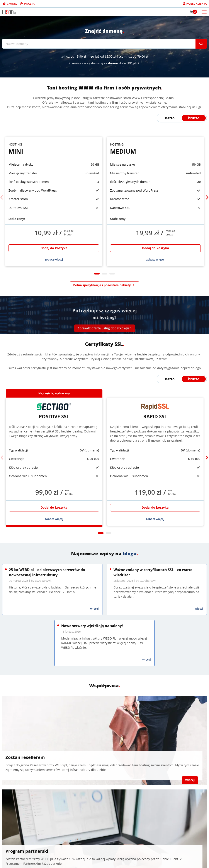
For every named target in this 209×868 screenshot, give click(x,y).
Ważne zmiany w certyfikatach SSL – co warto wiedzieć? (153, 572)
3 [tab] (112, 274)
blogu (130, 553)
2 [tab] (104, 274)
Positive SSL (54, 411)
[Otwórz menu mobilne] (204, 12)
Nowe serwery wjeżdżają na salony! (92, 626)
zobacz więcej (54, 259)
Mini (54, 149)
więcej (94, 609)
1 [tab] (97, 274)
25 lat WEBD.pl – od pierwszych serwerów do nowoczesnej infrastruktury (47, 572)
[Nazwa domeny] (99, 44)
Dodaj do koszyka (54, 248)
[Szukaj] (201, 44)
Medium (155, 149)
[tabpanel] (54, 201)
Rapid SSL (155, 411)
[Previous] (2, 197)
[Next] (207, 197)
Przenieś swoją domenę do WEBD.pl (105, 63)
